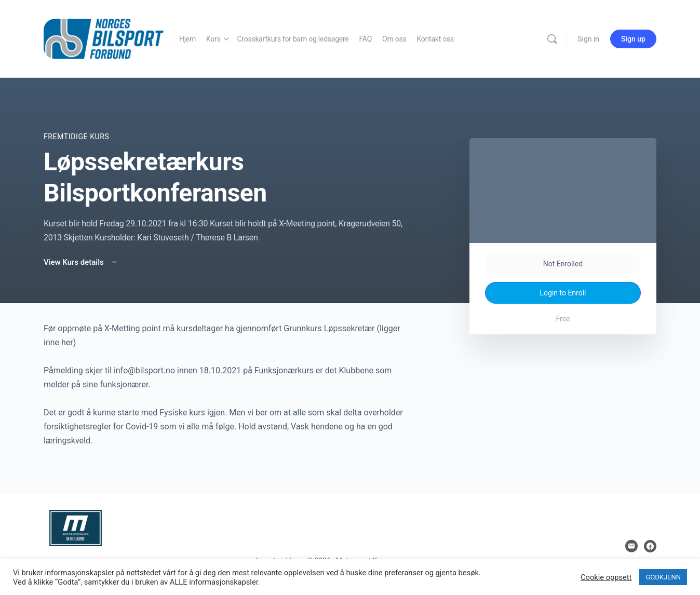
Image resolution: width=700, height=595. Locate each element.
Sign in (588, 39)
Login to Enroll (563, 293)
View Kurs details (81, 262)
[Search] (552, 39)
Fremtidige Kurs (76, 137)
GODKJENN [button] (663, 577)
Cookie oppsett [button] (606, 577)
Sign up (633, 39)
